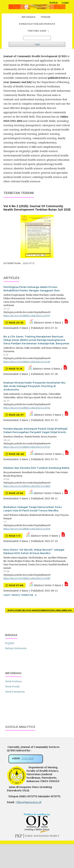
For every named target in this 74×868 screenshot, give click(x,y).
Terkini (45, 17)
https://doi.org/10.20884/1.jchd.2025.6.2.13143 (27, 362)
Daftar (54, 3)
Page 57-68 (16, 585)
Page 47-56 (16, 493)
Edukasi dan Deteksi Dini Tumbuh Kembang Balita (36, 468)
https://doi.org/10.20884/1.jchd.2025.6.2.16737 (27, 316)
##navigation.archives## (37, 24)
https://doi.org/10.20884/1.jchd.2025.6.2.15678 (27, 529)
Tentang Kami (37, 31)
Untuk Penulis (12, 686)
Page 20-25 (16, 323)
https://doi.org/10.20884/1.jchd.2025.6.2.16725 (27, 447)
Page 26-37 (16, 415)
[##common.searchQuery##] (37, 38)
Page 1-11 (14, 536)
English (10, 643)
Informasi (29, 17)
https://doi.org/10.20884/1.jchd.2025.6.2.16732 (27, 408)
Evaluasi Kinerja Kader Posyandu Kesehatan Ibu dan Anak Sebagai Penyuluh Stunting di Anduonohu (34, 386)
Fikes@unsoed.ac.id (29, 802)
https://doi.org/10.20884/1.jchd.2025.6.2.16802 (27, 486)
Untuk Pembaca (13, 681)
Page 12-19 (15, 369)
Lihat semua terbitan (18, 595)
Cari (37, 44)
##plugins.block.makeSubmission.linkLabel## (40, 610)
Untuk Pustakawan (15, 692)
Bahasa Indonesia (16, 648)
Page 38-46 (16, 454)
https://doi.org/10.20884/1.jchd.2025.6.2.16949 (27, 578)
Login (65, 3)
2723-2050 (28, 758)
